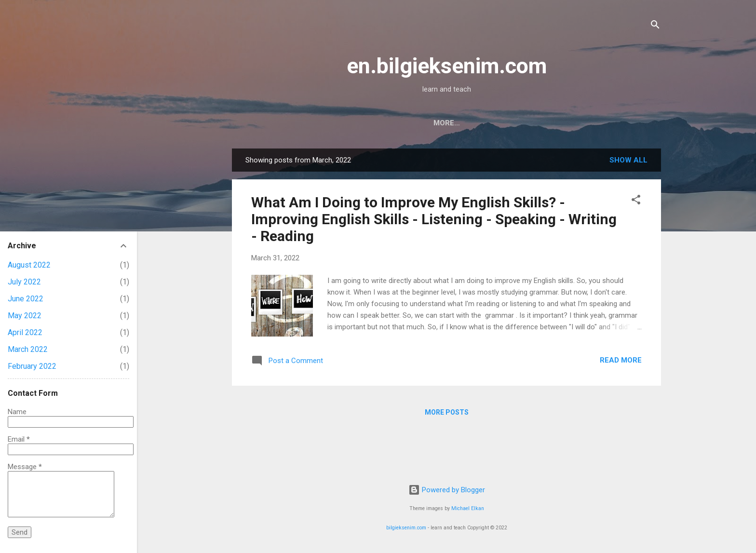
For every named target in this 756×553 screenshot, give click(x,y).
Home (403, 123)
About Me (450, 123)
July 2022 (24, 282)
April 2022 (25, 332)
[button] (636, 201)
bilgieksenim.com (406, 528)
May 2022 (25, 316)
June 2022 (26, 299)
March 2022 (28, 349)
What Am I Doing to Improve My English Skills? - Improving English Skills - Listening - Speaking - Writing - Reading (434, 219)
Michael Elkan (468, 508)
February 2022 (32, 366)
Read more (621, 360)
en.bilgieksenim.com (447, 66)
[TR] (493, 123)
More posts (447, 412)
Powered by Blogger (447, 490)
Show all (628, 160)
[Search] (655, 26)
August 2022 (29, 265)
